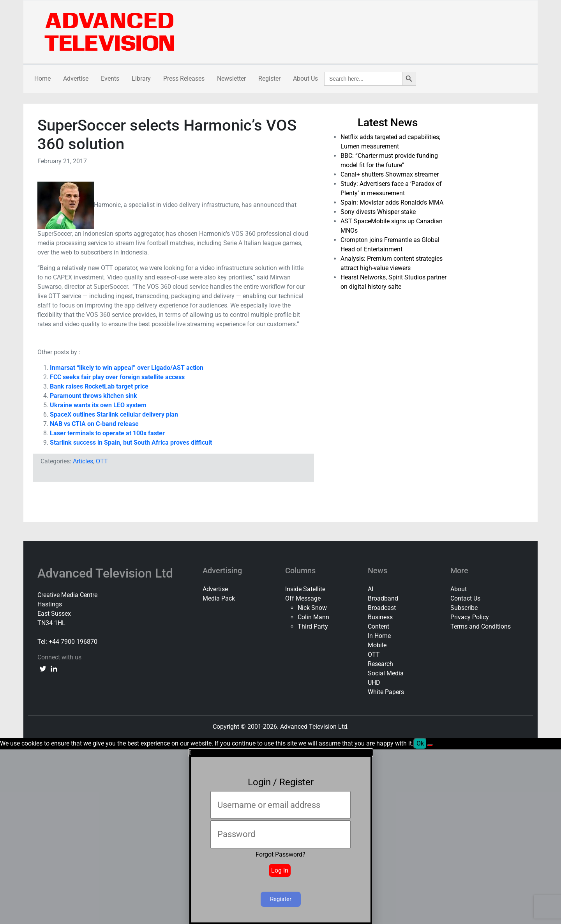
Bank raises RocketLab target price (99, 386)
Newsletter (231, 79)
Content (378, 626)
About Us (305, 79)
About (459, 589)
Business (380, 617)
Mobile (377, 645)
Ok (420, 743)
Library (141, 79)
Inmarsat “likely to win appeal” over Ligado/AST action (127, 368)
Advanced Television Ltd (107, 573)
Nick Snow (312, 608)
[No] (430, 746)
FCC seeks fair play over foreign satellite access (117, 377)
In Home (379, 636)
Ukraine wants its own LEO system (98, 405)
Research (380, 664)
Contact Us (465, 598)
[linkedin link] (54, 668)
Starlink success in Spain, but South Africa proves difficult (131, 443)
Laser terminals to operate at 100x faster (107, 433)
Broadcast (382, 608)
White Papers (386, 692)
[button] (281, 753)
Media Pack (219, 598)
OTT (102, 461)
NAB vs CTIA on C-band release (94, 424)
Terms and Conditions (481, 626)
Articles (83, 461)
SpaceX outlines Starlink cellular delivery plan (114, 414)
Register (269, 79)
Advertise (76, 79)
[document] (280, 837)
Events (110, 79)
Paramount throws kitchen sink (93, 396)
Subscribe (464, 608)
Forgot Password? (280, 854)
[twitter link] (43, 668)
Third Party (313, 626)
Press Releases (184, 79)
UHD (374, 683)
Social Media (386, 673)
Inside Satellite (305, 589)
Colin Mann (313, 617)
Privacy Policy (470, 617)
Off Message (303, 598)
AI (370, 589)
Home (42, 79)
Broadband (383, 598)
